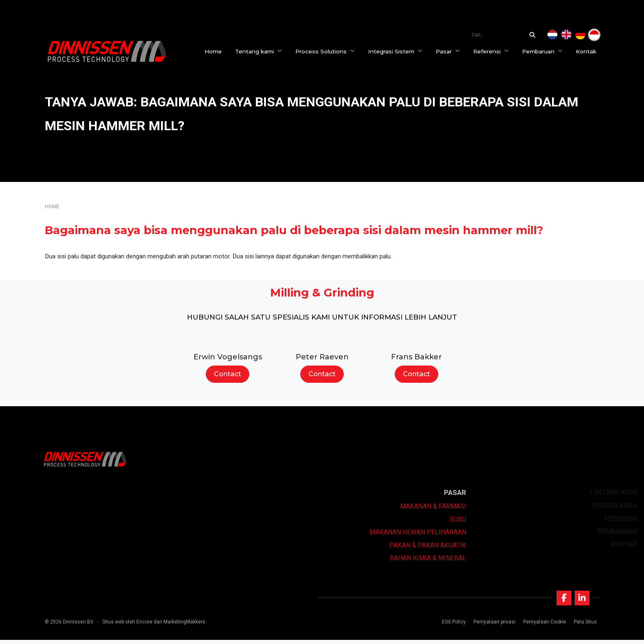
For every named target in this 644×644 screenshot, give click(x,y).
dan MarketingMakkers (179, 626)
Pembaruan (545, 51)
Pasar (451, 51)
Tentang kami (261, 51)
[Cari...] (534, 35)
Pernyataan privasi (493, 626)
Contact (228, 374)
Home (216, 51)
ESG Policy (452, 626)
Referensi (494, 51)
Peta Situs (584, 626)
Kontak (589, 51)
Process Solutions (328, 51)
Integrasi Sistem (398, 51)
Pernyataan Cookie (543, 626)
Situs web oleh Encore (127, 626)
